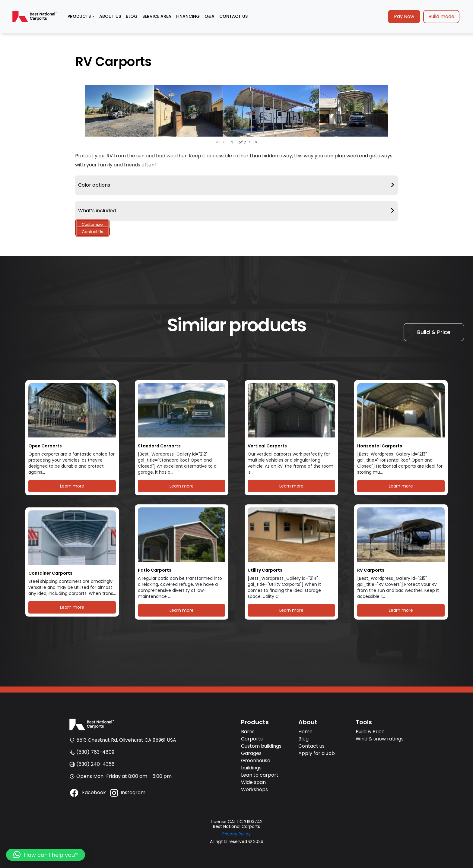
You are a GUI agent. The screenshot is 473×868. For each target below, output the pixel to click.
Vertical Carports (267, 446)
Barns (248, 732)
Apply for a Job (317, 753)
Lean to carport (260, 775)
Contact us (311, 746)
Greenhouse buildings (256, 764)
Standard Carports (159, 446)
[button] (46, 855)
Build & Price (434, 332)
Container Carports (50, 573)
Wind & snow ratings (380, 739)
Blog (303, 739)
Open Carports (45, 446)
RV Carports (371, 570)
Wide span (253, 782)
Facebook (87, 792)
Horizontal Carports (380, 446)
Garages (251, 753)
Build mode (441, 16)
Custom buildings (261, 746)
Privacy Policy (237, 834)
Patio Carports (155, 570)
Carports (252, 739)
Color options (237, 185)
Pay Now (404, 16)
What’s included (237, 211)
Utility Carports (265, 570)
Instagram (127, 792)
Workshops (254, 789)
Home (305, 732)
